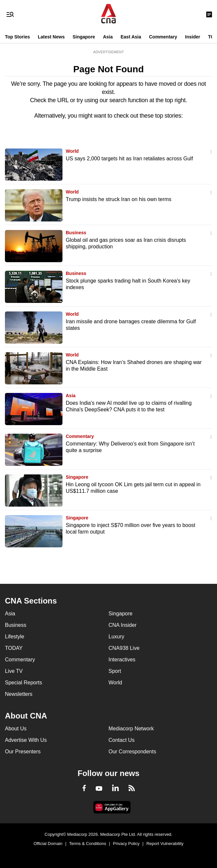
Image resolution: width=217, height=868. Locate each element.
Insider (193, 37)
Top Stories (17, 37)
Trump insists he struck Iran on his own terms (119, 199)
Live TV (14, 671)
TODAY (14, 648)
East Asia (131, 37)
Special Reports (24, 683)
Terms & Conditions (88, 844)
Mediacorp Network (131, 729)
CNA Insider (122, 625)
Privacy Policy (126, 844)
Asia (108, 37)
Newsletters (19, 694)
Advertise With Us (26, 740)
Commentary (163, 37)
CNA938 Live (124, 648)
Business (76, 233)
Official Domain (48, 844)
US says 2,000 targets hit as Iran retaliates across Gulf (129, 159)
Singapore (84, 37)
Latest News (51, 37)
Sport (115, 671)
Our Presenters (23, 752)
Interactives (122, 660)
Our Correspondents (132, 752)
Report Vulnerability (165, 844)
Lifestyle (15, 637)
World (72, 151)
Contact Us (121, 740)
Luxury (116, 637)
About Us (16, 729)
